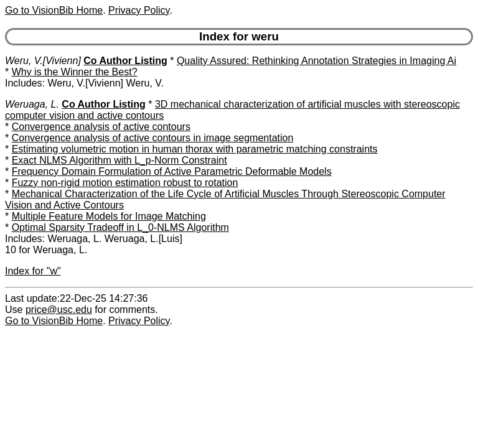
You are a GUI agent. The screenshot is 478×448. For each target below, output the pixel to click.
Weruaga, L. (32, 104)
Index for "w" (33, 271)
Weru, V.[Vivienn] (43, 61)
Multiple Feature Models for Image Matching (109, 216)
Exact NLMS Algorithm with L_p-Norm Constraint (119, 160)
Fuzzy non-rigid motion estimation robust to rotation (125, 183)
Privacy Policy (139, 10)
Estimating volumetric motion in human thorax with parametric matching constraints (195, 149)
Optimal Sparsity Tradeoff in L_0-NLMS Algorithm (120, 227)
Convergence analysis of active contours (101, 127)
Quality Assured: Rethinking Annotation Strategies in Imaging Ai (316, 61)
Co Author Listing (125, 61)
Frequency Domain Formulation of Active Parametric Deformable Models (172, 171)
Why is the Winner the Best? (75, 72)
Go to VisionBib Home (54, 10)
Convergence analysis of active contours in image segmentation (153, 138)
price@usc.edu (59, 310)
